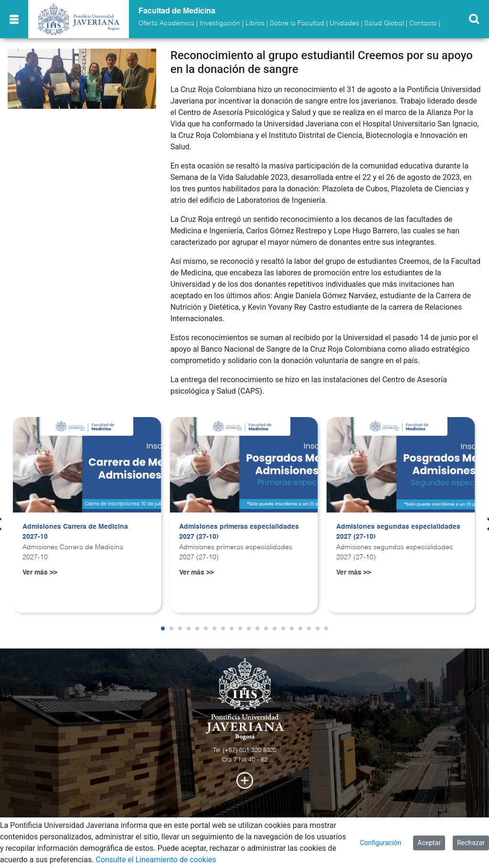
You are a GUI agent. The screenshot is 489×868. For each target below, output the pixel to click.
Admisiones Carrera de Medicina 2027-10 (75, 532)
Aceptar (429, 843)
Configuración (381, 843)
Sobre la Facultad (297, 23)
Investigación (220, 23)
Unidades (344, 23)
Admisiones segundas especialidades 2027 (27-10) (398, 532)
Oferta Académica (166, 23)
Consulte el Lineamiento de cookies (156, 860)
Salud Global (384, 23)
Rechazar (471, 843)
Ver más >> (40, 573)
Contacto (423, 23)
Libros (255, 23)
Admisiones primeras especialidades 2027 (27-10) (239, 532)
